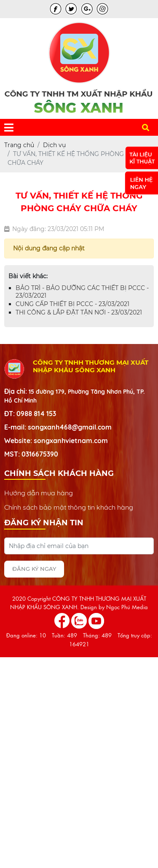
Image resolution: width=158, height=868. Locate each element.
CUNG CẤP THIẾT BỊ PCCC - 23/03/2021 (72, 304)
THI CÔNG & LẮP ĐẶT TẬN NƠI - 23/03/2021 (79, 312)
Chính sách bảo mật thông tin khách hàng (69, 507)
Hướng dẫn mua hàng (39, 493)
